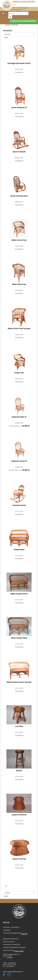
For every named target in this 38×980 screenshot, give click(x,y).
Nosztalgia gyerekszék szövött (19, 63)
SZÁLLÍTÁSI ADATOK (9, 942)
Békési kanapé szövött (19, 594)
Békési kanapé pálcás (19, 638)
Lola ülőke (19, 726)
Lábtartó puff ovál (19, 859)
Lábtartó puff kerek (19, 815)
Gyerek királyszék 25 (19, 107)
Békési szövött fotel (19, 240)
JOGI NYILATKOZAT (9, 950)
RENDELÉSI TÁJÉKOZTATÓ (11, 939)
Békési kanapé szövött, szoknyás (19, 682)
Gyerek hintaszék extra (19, 196)
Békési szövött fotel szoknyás (19, 329)
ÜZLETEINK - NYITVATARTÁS (11, 927)
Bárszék (19, 771)
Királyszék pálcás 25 (19, 417)
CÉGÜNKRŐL (7, 930)
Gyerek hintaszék (19, 152)
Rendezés (8, 31)
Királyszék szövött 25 (19, 461)
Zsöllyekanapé (19, 550)
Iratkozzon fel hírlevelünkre (23, 21)
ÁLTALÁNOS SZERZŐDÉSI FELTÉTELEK (14, 948)
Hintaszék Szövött (19, 505)
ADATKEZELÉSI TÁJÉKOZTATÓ (12, 945)
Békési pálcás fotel (19, 284)
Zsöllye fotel (19, 373)
